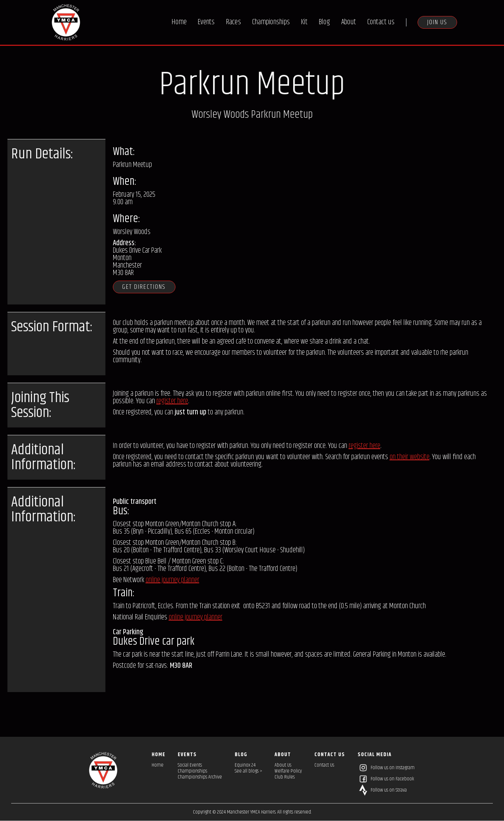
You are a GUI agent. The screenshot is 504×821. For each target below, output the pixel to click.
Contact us (381, 22)
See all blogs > (248, 771)
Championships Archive (200, 777)
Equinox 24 (245, 765)
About (349, 22)
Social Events (190, 765)
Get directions (145, 287)
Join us (437, 22)
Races (234, 22)
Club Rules (285, 777)
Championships (271, 22)
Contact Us (324, 765)
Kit (304, 22)
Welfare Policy (288, 771)
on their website (410, 457)
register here (172, 401)
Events (206, 22)
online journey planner (172, 580)
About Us (283, 765)
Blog (324, 22)
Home (179, 22)
